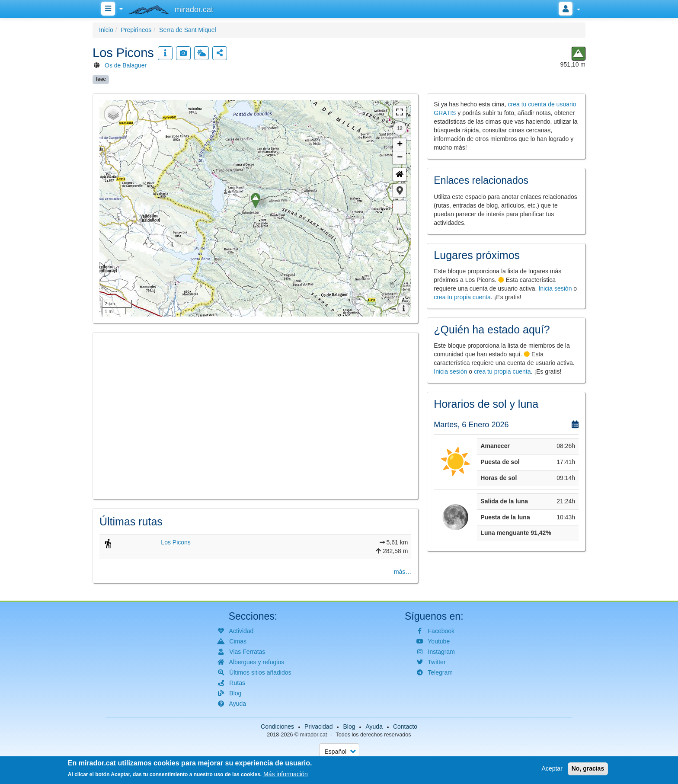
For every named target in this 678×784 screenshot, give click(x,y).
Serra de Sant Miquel (188, 30)
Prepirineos (136, 30)
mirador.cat (313, 735)
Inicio (106, 30)
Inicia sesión (555, 288)
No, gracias (588, 768)
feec (101, 79)
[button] (400, 191)
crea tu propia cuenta (462, 297)
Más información (286, 774)
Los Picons (176, 542)
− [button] (400, 158)
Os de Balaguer (126, 65)
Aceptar (552, 768)
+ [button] (400, 145)
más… (403, 572)
